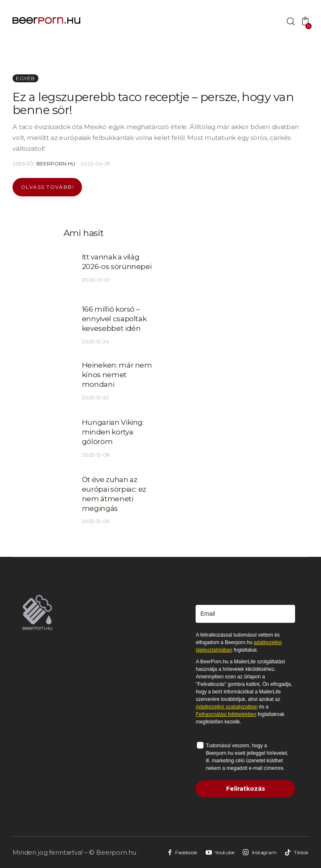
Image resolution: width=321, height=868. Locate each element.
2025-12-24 (96, 341)
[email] (245, 614)
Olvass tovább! (47, 187)
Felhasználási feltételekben (226, 714)
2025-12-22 (95, 397)
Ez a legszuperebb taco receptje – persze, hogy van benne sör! (153, 103)
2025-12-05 (96, 521)
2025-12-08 (96, 455)
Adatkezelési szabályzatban (227, 707)
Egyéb (25, 78)
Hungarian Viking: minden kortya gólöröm (113, 432)
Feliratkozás (246, 789)
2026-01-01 (96, 280)
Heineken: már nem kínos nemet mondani (117, 375)
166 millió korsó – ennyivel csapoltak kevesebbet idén (114, 319)
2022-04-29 (96, 164)
